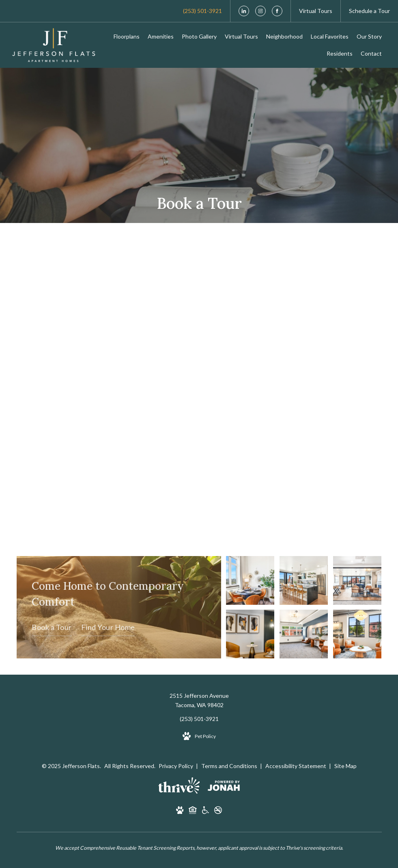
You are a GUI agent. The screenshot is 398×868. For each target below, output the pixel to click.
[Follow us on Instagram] (260, 11)
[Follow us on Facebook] (277, 11)
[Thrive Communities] (179, 787)
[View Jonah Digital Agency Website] (224, 787)
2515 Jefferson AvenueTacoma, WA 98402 (199, 700)
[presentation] (199, 381)
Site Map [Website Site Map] (345, 766)
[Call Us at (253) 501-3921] (202, 11)
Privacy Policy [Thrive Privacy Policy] (176, 766)
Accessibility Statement (296, 766)
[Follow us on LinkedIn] (244, 11)
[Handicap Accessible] (205, 812)
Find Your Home (108, 627)
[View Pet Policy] (199, 736)
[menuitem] (127, 37)
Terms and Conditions (230, 766)
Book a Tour (52, 627)
